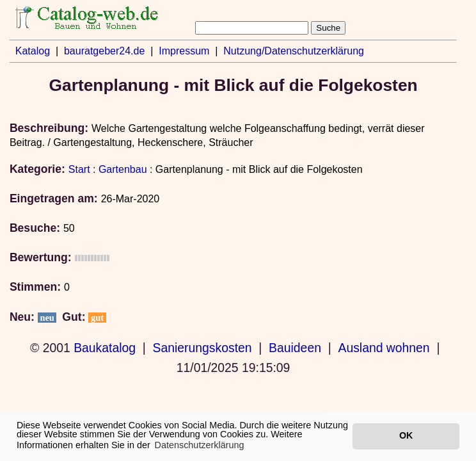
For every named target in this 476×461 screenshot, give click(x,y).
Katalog (33, 51)
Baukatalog (105, 348)
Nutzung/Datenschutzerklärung (294, 51)
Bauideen (295, 348)
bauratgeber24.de (104, 51)
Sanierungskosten (202, 348)
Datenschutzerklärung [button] (200, 445)
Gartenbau (123, 169)
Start (79, 169)
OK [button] (406, 435)
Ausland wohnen (384, 348)
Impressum (184, 51)
